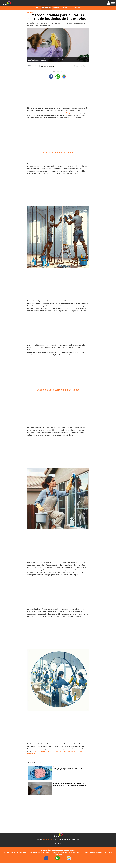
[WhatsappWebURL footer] (58, 858)
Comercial (54, 845)
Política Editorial (65, 851)
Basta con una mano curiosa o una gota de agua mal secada (58, 113)
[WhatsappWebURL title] (58, 76)
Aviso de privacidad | (54, 851)
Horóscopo (78, 8)
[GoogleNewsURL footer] (69, 858)
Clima (70, 8)
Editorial (62, 845)
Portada (37, 8)
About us (73, 851)
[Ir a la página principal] (7, 3)
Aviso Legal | (45, 851)
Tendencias (57, 8)
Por (48, 66)
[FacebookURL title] (51, 76)
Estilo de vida (46, 8)
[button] (113, 3)
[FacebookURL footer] (46, 858)
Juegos (64, 8)
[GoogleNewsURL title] (64, 76)
